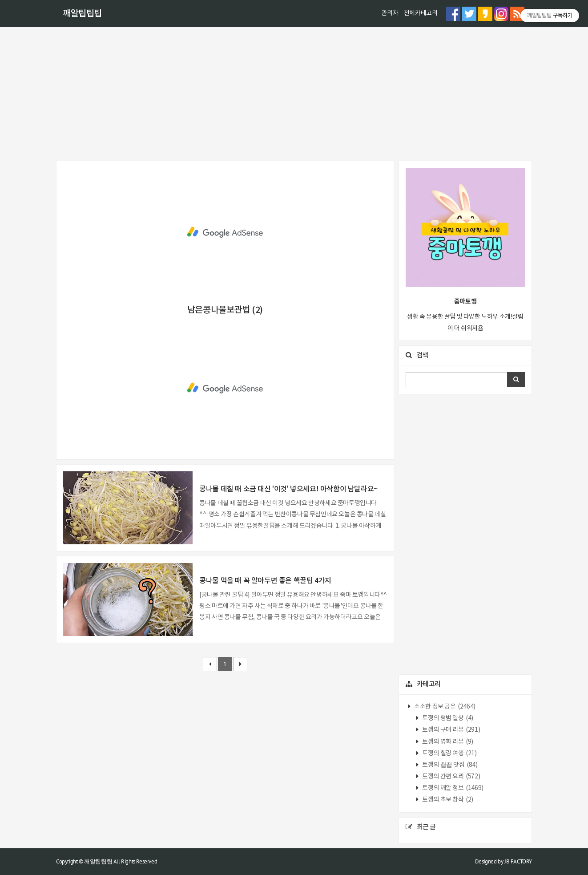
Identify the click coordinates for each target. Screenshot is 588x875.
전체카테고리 (421, 13)
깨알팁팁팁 (82, 14)
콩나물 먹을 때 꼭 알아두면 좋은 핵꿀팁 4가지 (265, 581)
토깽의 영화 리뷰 (447, 742)
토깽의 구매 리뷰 (451, 730)
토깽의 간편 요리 (451, 777)
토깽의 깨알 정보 (452, 788)
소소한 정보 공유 (444, 707)
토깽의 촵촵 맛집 (449, 765)
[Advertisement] (294, 94)
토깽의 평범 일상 (447, 718)
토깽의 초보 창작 (447, 800)
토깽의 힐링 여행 (449, 753)
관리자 (390, 13)
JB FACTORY (518, 861)
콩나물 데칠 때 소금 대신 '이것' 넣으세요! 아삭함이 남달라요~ (288, 489)
